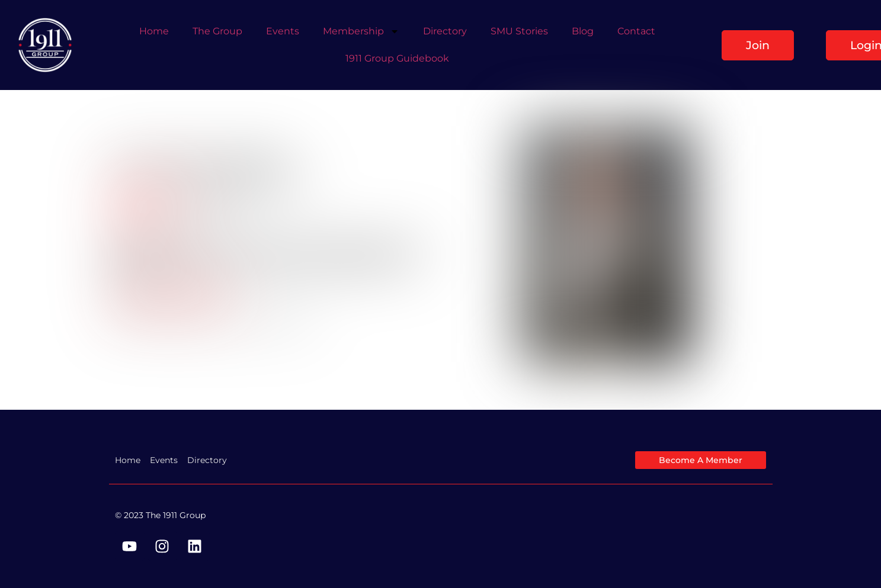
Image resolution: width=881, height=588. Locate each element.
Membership (361, 31)
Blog (583, 31)
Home (154, 31)
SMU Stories (519, 31)
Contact (636, 31)
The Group (217, 31)
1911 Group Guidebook (397, 58)
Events (283, 31)
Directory (445, 31)
